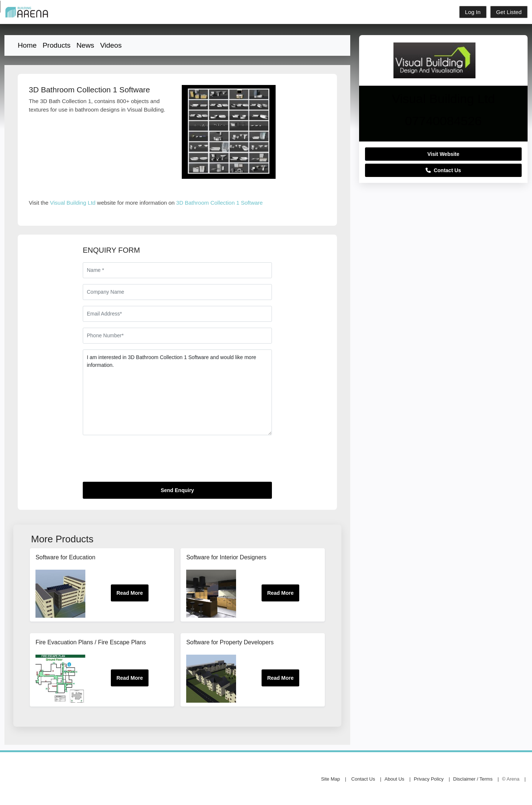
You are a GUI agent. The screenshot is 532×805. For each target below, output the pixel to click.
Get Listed (509, 12)
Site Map (330, 779)
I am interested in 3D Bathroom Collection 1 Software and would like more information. (177, 392)
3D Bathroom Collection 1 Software (219, 203)
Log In (473, 12)
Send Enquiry (177, 490)
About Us (394, 779)
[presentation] (139, 461)
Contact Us (443, 170)
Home (27, 45)
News (85, 45)
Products (57, 45)
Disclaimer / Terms (473, 779)
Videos (111, 45)
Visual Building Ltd (73, 203)
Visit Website (444, 154)
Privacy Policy (429, 779)
